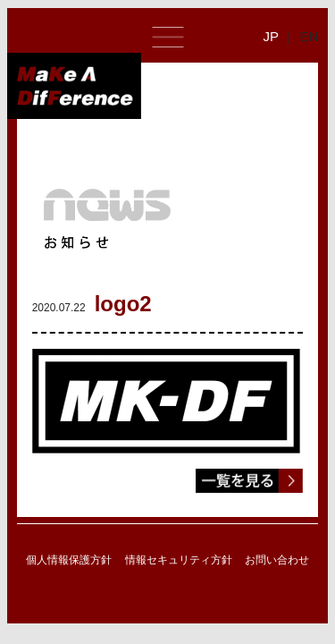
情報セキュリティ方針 (179, 560)
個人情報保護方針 (69, 560)
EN (309, 36)
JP (271, 36)
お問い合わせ (277, 560)
